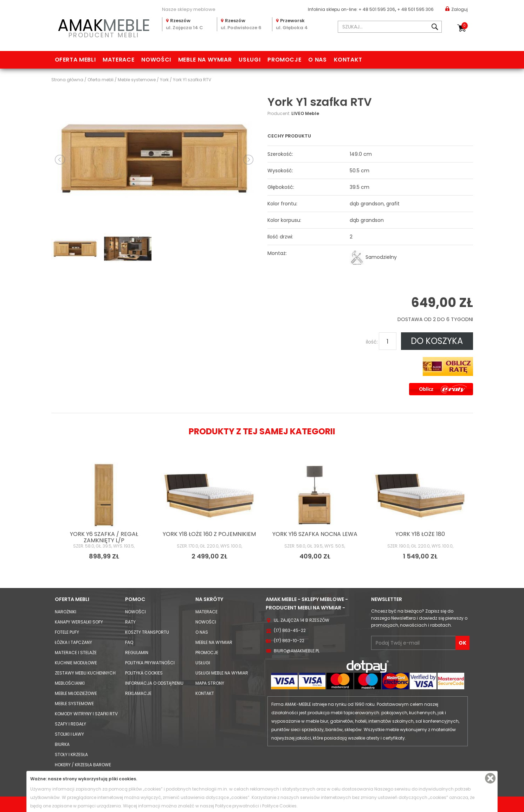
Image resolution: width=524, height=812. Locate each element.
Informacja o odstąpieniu (154, 683)
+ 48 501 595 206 (377, 9)
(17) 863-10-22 (289, 641)
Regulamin (137, 653)
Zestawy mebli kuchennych (85, 673)
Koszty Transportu (147, 632)
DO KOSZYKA (437, 341)
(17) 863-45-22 (290, 630)
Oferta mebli (75, 60)
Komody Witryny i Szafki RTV (86, 714)
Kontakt (348, 60)
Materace (118, 60)
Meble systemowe (74, 704)
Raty (130, 622)
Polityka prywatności (150, 663)
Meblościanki (70, 683)
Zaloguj (457, 9)
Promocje (284, 60)
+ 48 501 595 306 (415, 9)
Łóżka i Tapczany (73, 642)
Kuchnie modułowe (76, 663)
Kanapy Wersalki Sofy (79, 622)
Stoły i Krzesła (71, 755)
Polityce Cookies (279, 806)
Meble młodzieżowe (76, 693)
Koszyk (465, 26)
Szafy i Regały (70, 724)
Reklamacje (138, 693)
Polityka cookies (144, 673)
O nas (317, 60)
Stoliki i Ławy (69, 734)
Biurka (62, 744)
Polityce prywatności (237, 806)
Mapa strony (210, 683)
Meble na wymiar (205, 60)
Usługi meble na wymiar (222, 673)
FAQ (129, 642)
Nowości (156, 60)
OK (462, 643)
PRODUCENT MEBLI (104, 27)
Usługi (250, 60)
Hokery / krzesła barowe (83, 765)
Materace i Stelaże (76, 653)
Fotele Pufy (67, 632)
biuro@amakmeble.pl (297, 651)
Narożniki (66, 612)
